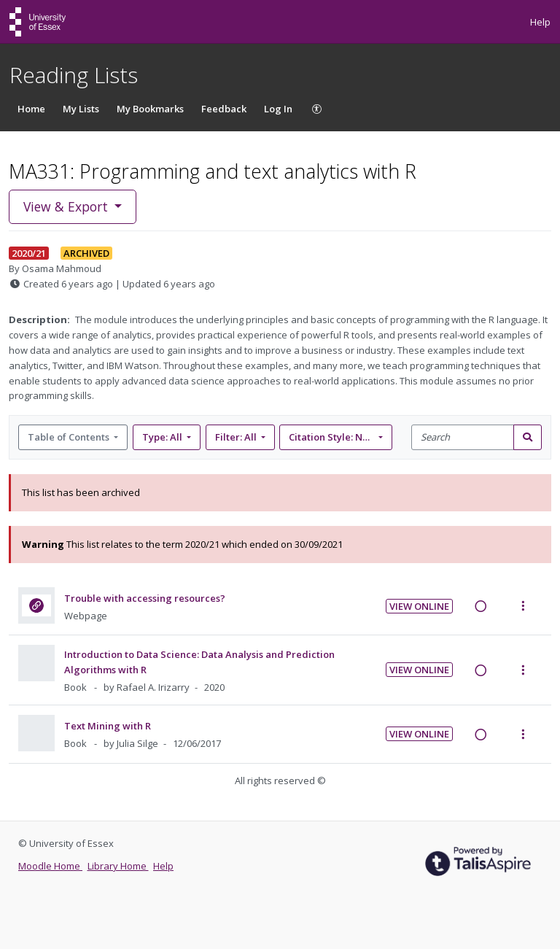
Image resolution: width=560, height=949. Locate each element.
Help (540, 22)
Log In (278, 109)
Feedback (224, 109)
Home (31, 109)
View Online (419, 606)
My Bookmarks (150, 109)
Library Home (118, 866)
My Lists (81, 109)
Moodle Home (50, 866)
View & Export (67, 206)
